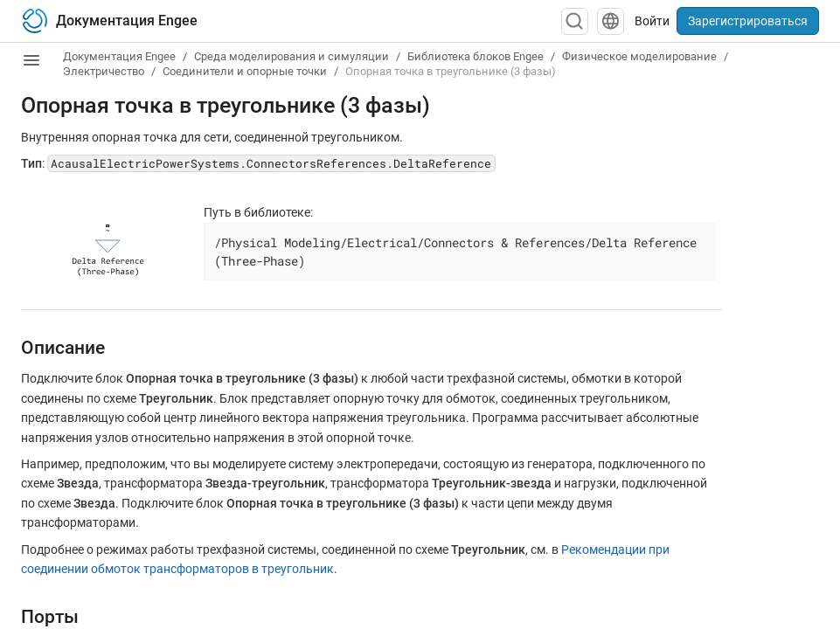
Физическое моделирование (639, 56)
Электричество (104, 71)
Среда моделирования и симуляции (292, 56)
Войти (652, 21)
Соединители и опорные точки (245, 71)
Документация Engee (119, 56)
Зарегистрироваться (748, 21)
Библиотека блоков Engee (476, 56)
